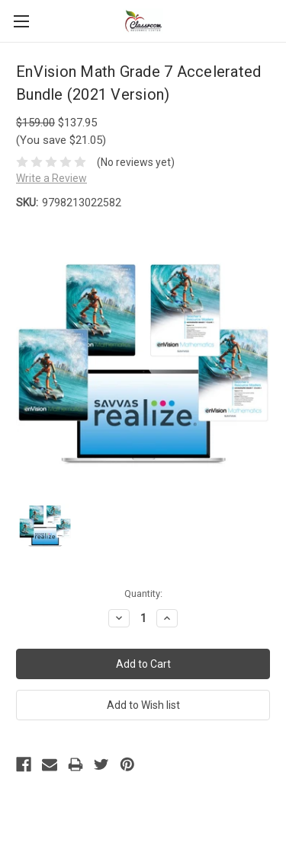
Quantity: (143, 594)
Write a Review (51, 178)
